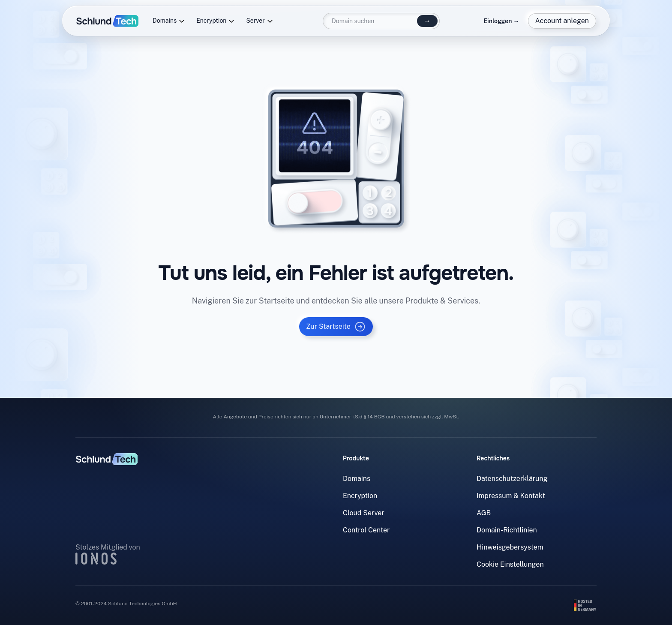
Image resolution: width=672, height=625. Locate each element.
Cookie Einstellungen (510, 564)
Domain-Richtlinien (507, 530)
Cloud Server (364, 513)
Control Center (366, 530)
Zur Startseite (336, 327)
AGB (484, 513)
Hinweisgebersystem (510, 547)
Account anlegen (562, 21)
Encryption (216, 21)
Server (259, 21)
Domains (169, 21)
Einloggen (501, 21)
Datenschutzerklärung (512, 479)
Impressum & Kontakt (511, 496)
